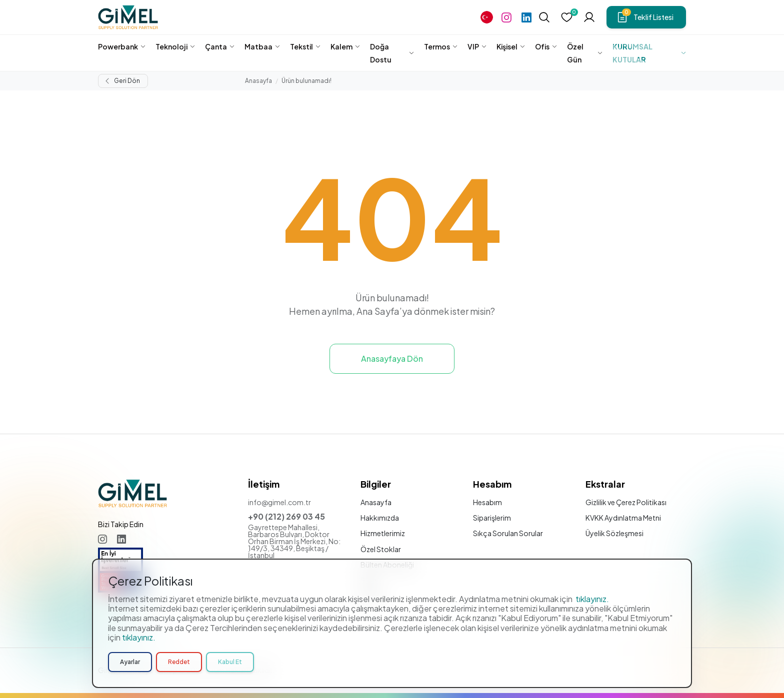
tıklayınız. (592, 635)
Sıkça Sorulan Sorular (508, 533)
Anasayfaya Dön (392, 358)
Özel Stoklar (381, 549)
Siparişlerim (492, 518)
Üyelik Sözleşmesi (614, 533)
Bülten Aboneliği (387, 565)
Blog (368, 580)
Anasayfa (258, 81)
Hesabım (487, 502)
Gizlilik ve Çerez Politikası (626, 502)
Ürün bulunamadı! (306, 81)
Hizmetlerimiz (383, 533)
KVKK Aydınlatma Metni (623, 518)
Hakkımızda (380, 518)
